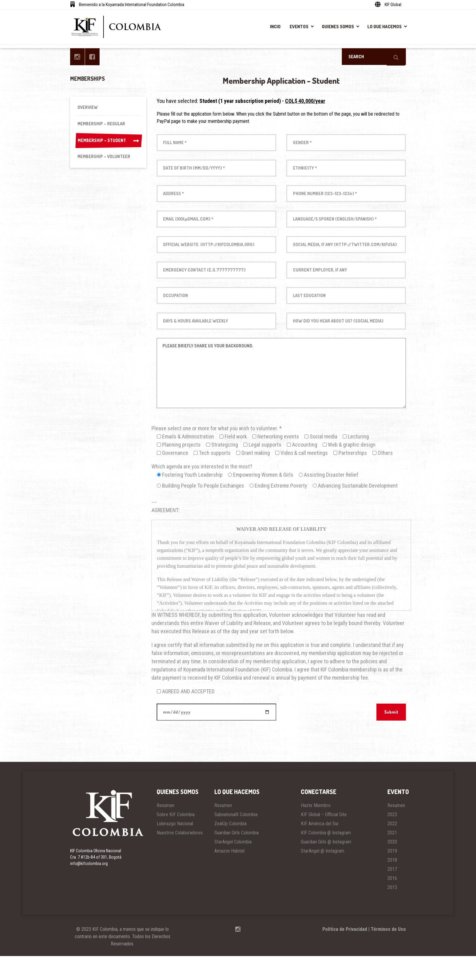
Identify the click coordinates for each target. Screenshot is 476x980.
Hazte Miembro (316, 829)
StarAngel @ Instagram (323, 875)
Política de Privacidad (345, 953)
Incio (275, 27)
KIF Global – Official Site (324, 838)
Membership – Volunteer (105, 161)
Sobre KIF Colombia (176, 838)
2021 (392, 857)
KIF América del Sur (320, 848)
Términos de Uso (388, 953)
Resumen (165, 829)
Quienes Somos (338, 27)
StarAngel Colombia (233, 866)
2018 (392, 884)
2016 (392, 902)
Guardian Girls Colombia (236, 857)
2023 (392, 838)
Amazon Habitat (229, 875)
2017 (392, 893)
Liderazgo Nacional (175, 848)
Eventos (299, 27)
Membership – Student (108, 144)
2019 (392, 875)
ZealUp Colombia (230, 848)
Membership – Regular (102, 126)
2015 (392, 911)
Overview (88, 108)
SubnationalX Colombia (236, 838)
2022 (392, 848)
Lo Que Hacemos (384, 27)
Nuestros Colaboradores (180, 857)
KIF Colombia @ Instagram (326, 857)
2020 (392, 866)
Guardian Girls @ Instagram (326, 866)
